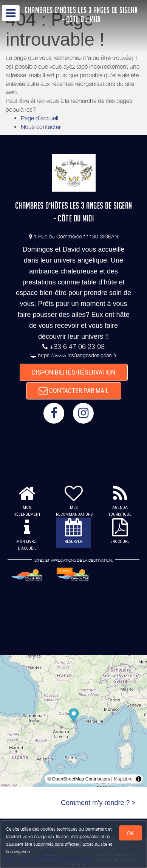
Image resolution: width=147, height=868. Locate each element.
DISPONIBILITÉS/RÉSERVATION (74, 372)
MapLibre (123, 779)
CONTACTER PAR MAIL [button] (74, 391)
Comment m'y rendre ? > (98, 803)
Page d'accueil (39, 118)
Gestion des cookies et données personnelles (50, 859)
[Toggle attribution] (139, 779)
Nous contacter (41, 127)
